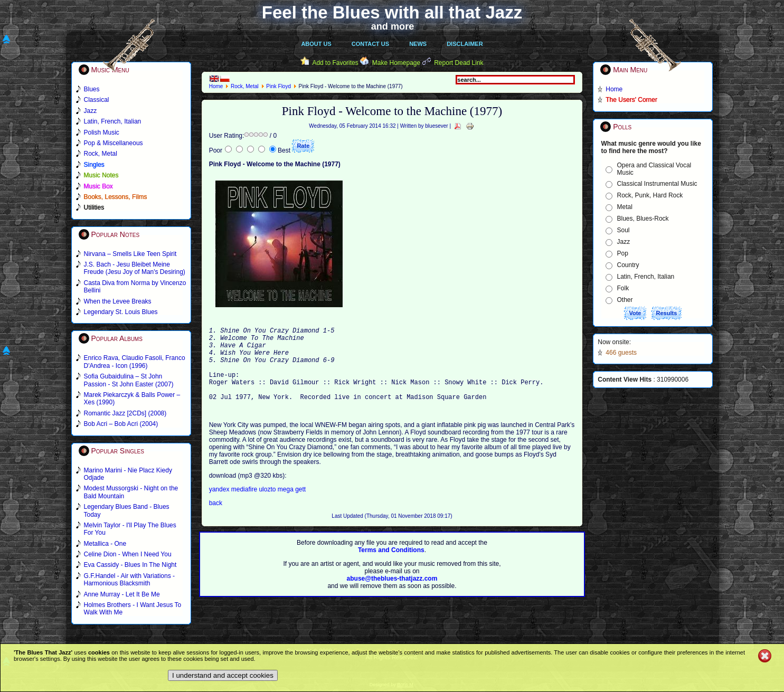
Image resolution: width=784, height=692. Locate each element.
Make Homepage (396, 63)
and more (393, 26)
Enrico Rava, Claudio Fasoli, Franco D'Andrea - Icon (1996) (135, 362)
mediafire (245, 507)
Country (628, 265)
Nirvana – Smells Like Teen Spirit (130, 254)
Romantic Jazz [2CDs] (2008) (125, 413)
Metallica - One (105, 544)
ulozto (267, 507)
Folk (623, 288)
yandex (220, 507)
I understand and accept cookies (223, 675)
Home (216, 86)
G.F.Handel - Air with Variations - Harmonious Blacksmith (130, 580)
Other (625, 300)
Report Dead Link (459, 63)
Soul (624, 230)
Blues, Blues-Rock (643, 219)
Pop (623, 253)
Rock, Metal (245, 86)
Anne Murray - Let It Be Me (122, 594)
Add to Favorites (335, 63)
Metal (625, 207)
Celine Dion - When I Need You (128, 554)
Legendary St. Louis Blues (121, 312)
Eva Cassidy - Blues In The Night (130, 565)
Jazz (624, 242)
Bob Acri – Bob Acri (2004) (121, 424)
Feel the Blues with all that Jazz (392, 12)
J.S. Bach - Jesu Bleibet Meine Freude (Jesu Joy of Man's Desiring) (135, 268)
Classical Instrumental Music (657, 184)
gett (300, 507)
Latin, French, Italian (646, 277)
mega (286, 507)
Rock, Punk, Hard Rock (650, 195)
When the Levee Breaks (118, 301)
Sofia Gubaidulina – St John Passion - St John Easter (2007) (129, 380)
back (216, 520)
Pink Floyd (278, 86)
